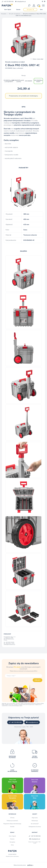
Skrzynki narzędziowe (15, 14)
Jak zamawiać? (35, 824)
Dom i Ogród (12, 836)
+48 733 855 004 (15, 722)
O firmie (12, 818)
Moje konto (35, 818)
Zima (12, 845)
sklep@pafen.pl (32, 722)
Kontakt (12, 827)
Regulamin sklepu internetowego (12, 824)
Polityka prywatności (12, 821)
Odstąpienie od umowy (35, 827)
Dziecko (12, 839)
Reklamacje (35, 821)
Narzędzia (4, 14)
